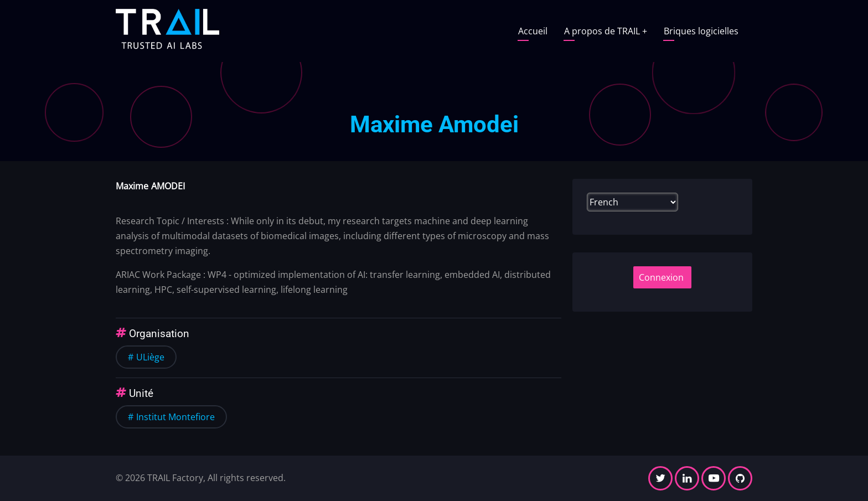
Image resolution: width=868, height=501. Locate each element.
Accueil (533, 31)
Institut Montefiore (175, 417)
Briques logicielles (701, 31)
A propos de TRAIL (606, 31)
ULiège (150, 357)
